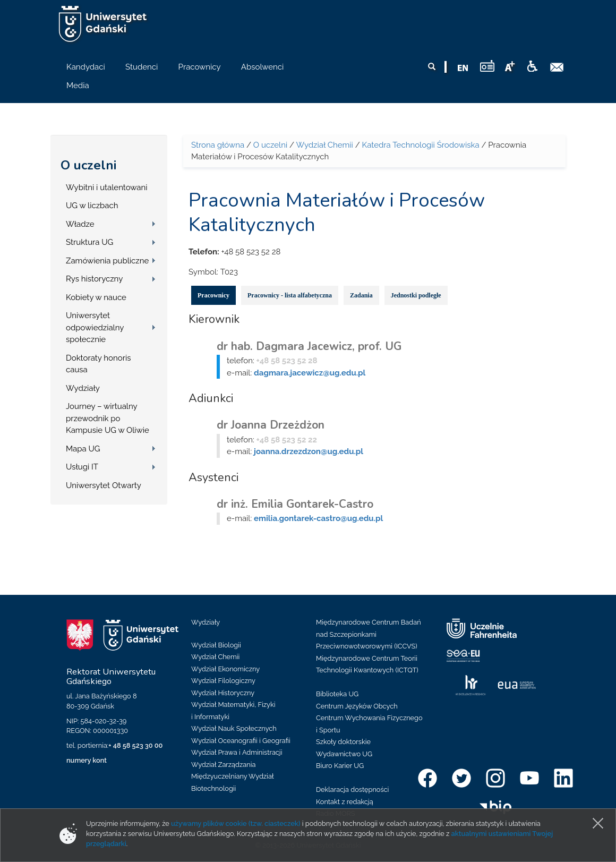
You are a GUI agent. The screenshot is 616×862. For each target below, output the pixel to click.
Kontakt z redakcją (345, 802)
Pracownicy (213, 295)
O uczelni (88, 165)
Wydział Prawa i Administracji (237, 752)
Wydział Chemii (324, 145)
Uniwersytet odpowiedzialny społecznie (95, 327)
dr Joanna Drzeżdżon (271, 425)
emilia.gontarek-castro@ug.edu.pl (318, 518)
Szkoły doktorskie (343, 742)
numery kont (87, 760)
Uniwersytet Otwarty (104, 485)
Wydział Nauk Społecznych (234, 728)
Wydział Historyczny (223, 693)
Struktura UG (89, 242)
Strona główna (218, 145)
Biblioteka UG (337, 694)
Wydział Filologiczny (223, 681)
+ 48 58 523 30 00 (135, 745)
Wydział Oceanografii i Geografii (241, 741)
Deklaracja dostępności (352, 790)
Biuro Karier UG (340, 766)
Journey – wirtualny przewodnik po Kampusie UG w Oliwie (108, 418)
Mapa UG (83, 449)
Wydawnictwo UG (344, 754)
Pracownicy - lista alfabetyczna (290, 295)
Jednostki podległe (416, 295)
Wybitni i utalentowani (107, 187)
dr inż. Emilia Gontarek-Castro (295, 504)
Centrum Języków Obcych (357, 706)
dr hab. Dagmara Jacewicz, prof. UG (309, 346)
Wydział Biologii (216, 645)
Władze (80, 224)
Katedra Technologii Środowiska (421, 145)
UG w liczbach (92, 206)
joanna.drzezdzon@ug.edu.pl (309, 451)
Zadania (361, 295)
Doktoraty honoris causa (98, 364)
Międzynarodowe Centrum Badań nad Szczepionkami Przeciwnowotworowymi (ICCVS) (369, 634)
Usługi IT (82, 467)
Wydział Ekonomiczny (225, 669)
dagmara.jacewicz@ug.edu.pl (310, 373)
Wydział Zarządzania (223, 765)
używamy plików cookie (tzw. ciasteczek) (236, 823)
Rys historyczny (94, 279)
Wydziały (83, 388)
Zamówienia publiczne (107, 261)
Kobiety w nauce (96, 297)
